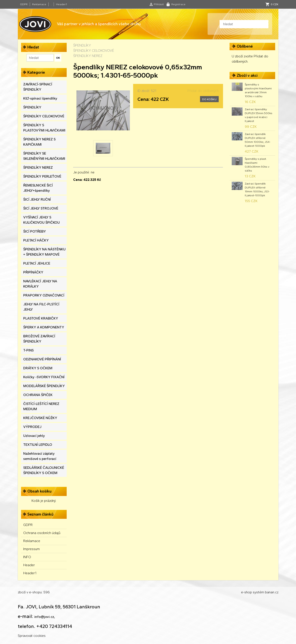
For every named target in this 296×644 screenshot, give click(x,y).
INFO (27, 557)
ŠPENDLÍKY (82, 45)
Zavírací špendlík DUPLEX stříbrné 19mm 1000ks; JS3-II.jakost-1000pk (257, 190)
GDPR (24, 4)
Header (29, 565)
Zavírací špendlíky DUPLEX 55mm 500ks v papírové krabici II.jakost (259, 115)
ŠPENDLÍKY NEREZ (88, 56)
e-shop (246, 592)
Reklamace (39, 4)
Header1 (61, 4)
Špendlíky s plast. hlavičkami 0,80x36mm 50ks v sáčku (257, 165)
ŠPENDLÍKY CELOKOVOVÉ (94, 51)
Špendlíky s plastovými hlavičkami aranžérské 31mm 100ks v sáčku (258, 90)
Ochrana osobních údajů (42, 533)
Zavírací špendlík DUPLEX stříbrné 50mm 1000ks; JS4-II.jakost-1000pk (258, 140)
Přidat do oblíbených (203, 91)
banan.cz (272, 592)
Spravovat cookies (32, 636)
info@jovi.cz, (45, 617)
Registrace (178, 4)
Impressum (31, 549)
